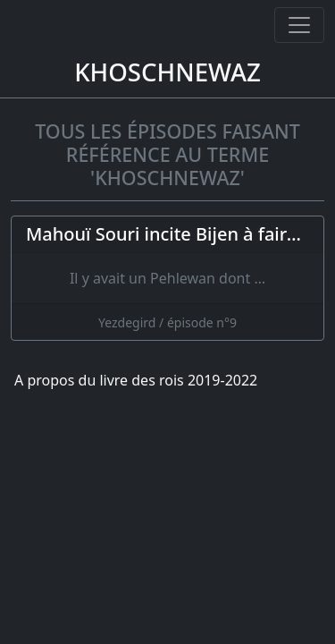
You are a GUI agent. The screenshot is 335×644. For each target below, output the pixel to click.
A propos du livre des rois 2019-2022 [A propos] (136, 380)
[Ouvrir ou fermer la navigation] (299, 25)
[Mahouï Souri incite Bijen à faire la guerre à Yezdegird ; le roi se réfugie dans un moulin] (167, 278)
